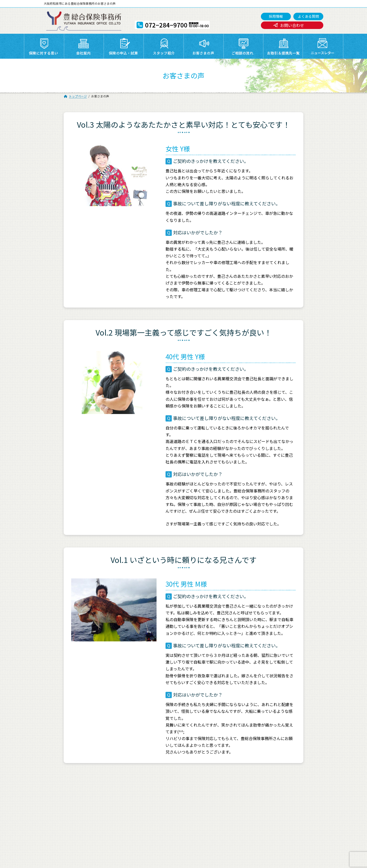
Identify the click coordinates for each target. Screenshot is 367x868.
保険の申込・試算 (199, 784)
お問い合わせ (292, 25)
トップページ (66, 784)
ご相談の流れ (66, 790)
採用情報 (276, 16)
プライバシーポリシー (73, 796)
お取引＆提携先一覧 (158, 790)
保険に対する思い (113, 784)
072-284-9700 (170, 850)
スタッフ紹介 (239, 784)
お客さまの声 (282, 784)
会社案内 (149, 784)
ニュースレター (198, 790)
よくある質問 (308, 16)
